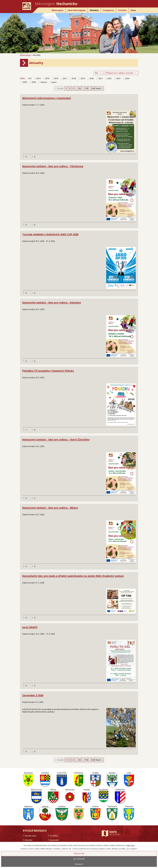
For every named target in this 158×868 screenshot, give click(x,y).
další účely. (131, 845)
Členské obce (30, 836)
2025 (25, 82)
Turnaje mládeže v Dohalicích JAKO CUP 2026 (50, 234)
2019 (83, 78)
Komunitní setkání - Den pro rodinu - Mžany (50, 508)
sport (54, 82)
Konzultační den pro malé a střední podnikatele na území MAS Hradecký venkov (73, 576)
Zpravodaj (54, 840)
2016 (56, 78)
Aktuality (94, 10)
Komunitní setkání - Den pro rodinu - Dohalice (52, 302)
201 (30, 78)
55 (80, 88)
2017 (65, 78)
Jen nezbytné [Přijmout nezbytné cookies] (79, 859)
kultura (44, 82)
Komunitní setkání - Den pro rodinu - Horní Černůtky (56, 439)
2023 (118, 78)
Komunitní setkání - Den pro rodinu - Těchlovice (53, 166)
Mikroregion (58, 10)
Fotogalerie (108, 10)
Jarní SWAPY (30, 627)
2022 (109, 78)
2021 (101, 78)
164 (93, 88)
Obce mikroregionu (77, 10)
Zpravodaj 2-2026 (33, 695)
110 (86, 88)
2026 (34, 82)
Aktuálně (28, 840)
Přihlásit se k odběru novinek (121, 73)
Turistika (122, 10)
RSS (98, 73)
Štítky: (23, 78)
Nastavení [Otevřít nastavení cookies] (79, 864)
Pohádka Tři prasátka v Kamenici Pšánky (48, 371)
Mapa (133, 10)
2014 (38, 78)
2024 (127, 78)
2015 (47, 78)
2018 (74, 78)
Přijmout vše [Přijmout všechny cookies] (79, 854)
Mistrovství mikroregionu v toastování (47, 98)
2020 (92, 78)
